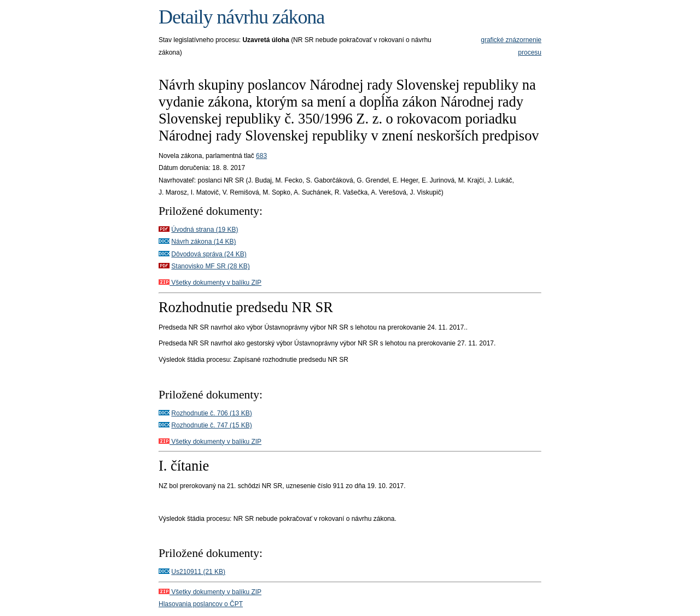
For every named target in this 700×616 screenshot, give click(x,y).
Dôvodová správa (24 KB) (209, 254)
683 (261, 156)
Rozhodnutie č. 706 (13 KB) (211, 413)
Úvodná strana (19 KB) (205, 230)
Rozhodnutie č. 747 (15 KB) (211, 425)
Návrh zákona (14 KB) (203, 242)
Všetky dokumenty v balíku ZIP (210, 283)
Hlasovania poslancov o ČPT (201, 604)
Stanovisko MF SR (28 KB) (210, 266)
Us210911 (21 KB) (198, 572)
